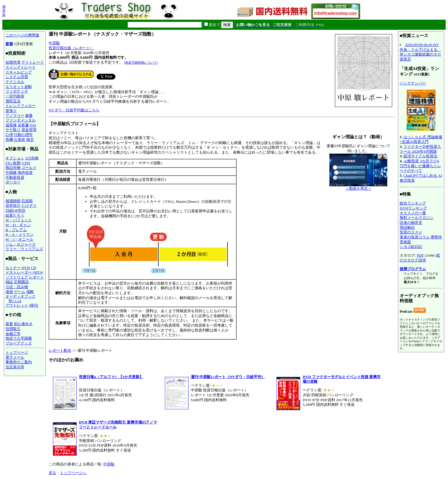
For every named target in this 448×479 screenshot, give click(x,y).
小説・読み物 (17, 287)
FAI (33, 125)
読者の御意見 (411, 223)
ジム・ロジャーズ (21, 244)
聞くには (15, 301)
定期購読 (21, 282)
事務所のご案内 (19, 362)
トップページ (17, 352)
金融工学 (13, 334)
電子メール (15, 357)
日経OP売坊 (15, 210)
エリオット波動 (19, 87)
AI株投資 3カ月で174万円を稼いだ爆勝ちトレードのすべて (420, 166)
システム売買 (17, 77)
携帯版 (4, 11)
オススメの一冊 (413, 213)
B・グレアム (16, 230)
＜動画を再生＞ (358, 187)
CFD (26, 163)
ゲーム (20, 292)
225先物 (32, 158)
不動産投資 (15, 177)
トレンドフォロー (21, 106)
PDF (420, 255)
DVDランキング (413, 208)
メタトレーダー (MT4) (24, 272)
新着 (9, 44)
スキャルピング (19, 72)
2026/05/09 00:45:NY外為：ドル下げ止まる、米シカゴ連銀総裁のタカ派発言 (420, 52)
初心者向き (23, 324)
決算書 (23, 125)
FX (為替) (13, 163)
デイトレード (33, 62)
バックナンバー (413, 83)
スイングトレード (21, 67)
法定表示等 (15, 367)
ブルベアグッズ (19, 343)
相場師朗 (13, 201)
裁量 (29, 116)
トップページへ (73, 473)
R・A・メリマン (20, 234)
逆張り (11, 111)
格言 (30, 140)
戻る (52, 473)
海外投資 (25, 173)
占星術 (20, 140)
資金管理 (29, 130)
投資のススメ (411, 232)
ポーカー (13, 182)
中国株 (11, 173)
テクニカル (15, 82)
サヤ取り (13, 130)
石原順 (27, 201)
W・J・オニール (19, 239)
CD (34, 268)
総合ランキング (413, 203)
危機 (9, 140)
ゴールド (29, 168)
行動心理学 (23, 135)
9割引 (34, 305)
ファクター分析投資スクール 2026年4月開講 (420, 149)
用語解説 (407, 227)
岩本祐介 (13, 206)
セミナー (13, 268)
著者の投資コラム (415, 237)
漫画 (9, 292)
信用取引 (13, 329)
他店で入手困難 (19, 338)
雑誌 (9, 282)
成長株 (11, 125)
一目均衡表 (15, 96)
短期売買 (13, 62)
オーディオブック (21, 296)
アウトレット (17, 305)
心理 (9, 135)
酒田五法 (13, 101)
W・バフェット (19, 220)
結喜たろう (15, 215)
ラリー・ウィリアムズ (24, 249)
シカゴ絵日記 (411, 247)
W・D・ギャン (18, 225)
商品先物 (13, 168)
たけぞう (29, 206)
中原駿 (54, 43)
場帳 (30, 292)
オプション (15, 158)
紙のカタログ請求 (420, 258)
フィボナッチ (17, 91)
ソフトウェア (17, 277)
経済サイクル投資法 (420, 156)
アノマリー (15, 116)
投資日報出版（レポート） (71, 48)
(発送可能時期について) (141, 62)
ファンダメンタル (21, 120)
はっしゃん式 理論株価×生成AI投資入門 (421, 139)
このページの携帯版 (22, 35)
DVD (26, 268)
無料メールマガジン (417, 218)
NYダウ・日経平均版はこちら (74, 110)
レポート (36, 277)
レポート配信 (60, 350)
